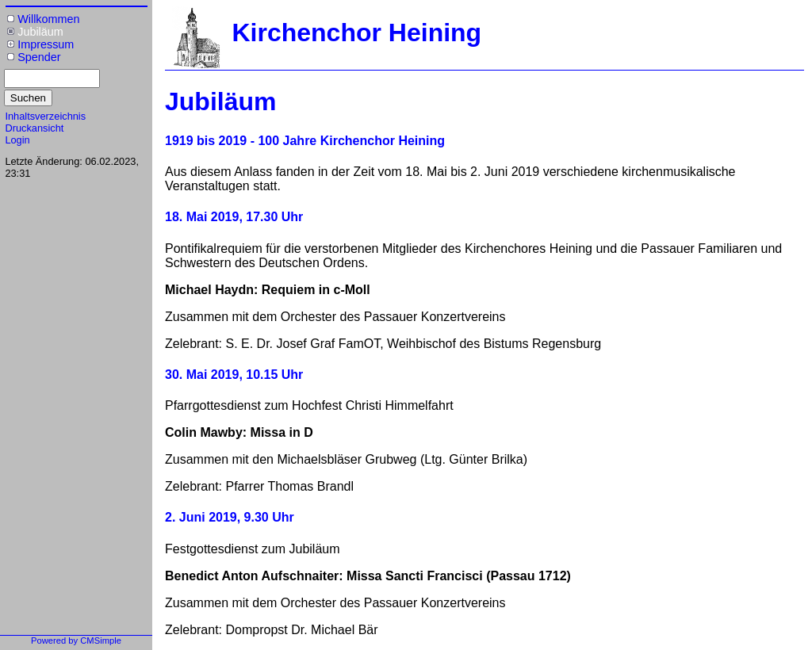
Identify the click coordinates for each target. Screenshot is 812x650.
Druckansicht (34, 128)
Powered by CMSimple (76, 640)
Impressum (46, 44)
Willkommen (48, 19)
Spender (39, 57)
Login (17, 140)
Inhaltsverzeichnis (45, 116)
